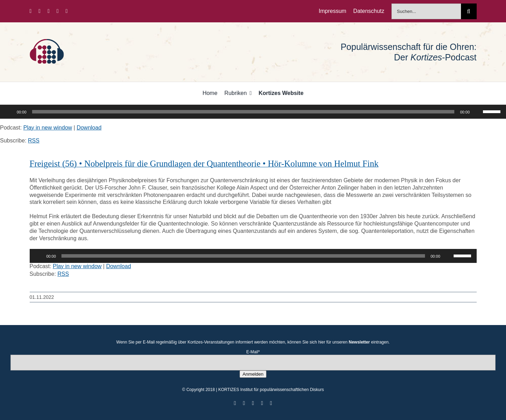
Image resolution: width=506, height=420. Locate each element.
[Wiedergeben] (9, 112)
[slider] (243, 112)
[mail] (67, 11)
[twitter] (39, 11)
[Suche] (469, 11)
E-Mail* (253, 352)
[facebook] (30, 11)
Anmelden (253, 374)
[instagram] (49, 11)
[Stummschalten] (477, 112)
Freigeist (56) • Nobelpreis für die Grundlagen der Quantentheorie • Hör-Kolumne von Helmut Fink (204, 164)
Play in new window (48, 128)
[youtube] (58, 11)
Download (89, 128)
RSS (34, 141)
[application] (253, 112)
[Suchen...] (426, 11)
